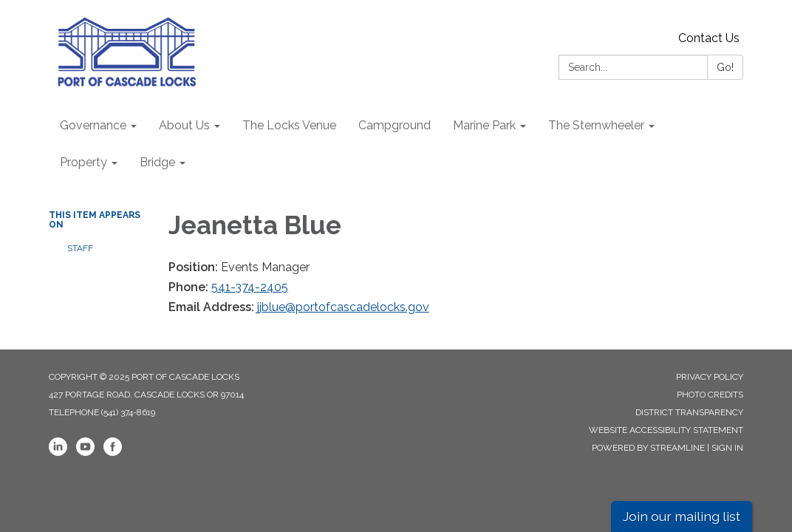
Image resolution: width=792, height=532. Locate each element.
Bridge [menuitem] (157, 162)
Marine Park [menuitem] (484, 125)
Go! (725, 67)
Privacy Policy (710, 377)
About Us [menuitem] (184, 125)
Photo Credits (710, 395)
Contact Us (709, 38)
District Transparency (689, 412)
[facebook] (113, 453)
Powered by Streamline (648, 448)
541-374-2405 (250, 287)
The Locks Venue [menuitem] (289, 125)
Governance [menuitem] (93, 125)
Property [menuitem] (83, 162)
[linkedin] (58, 453)
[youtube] (85, 453)
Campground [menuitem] (395, 125)
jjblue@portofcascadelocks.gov (343, 307)
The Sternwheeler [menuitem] (596, 125)
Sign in (727, 448)
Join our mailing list (682, 516)
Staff (80, 248)
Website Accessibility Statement (666, 430)
